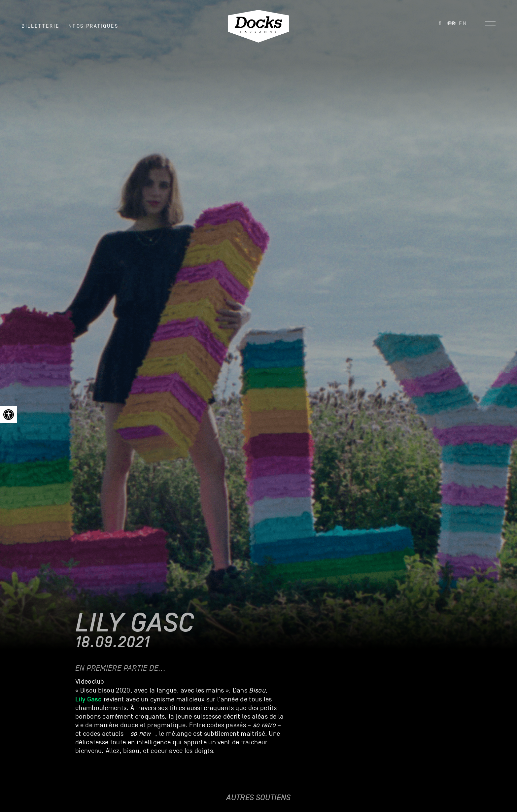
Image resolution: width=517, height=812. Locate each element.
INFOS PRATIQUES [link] (92, 26)
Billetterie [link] (40, 26)
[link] (9, 415)
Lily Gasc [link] (89, 699)
